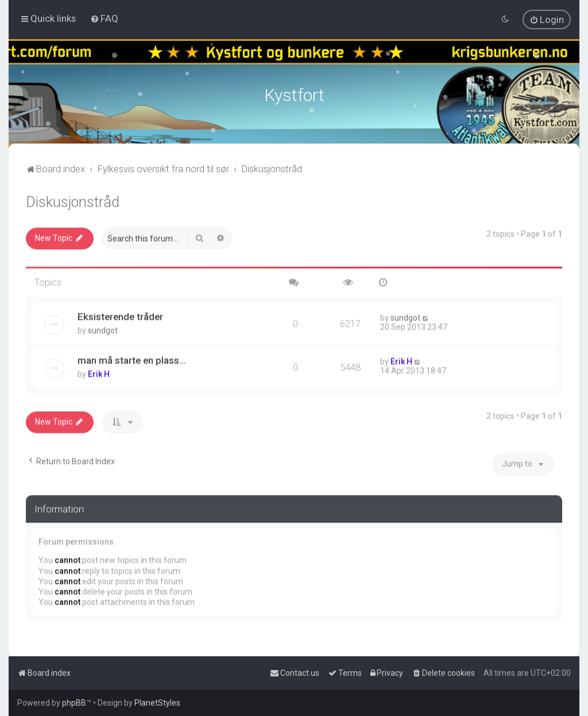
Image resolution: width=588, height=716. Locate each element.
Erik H (99, 371)
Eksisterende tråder (120, 314)
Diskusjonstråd (73, 200)
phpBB (74, 703)
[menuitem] (104, 18)
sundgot (103, 327)
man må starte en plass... (132, 357)
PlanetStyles (157, 703)
